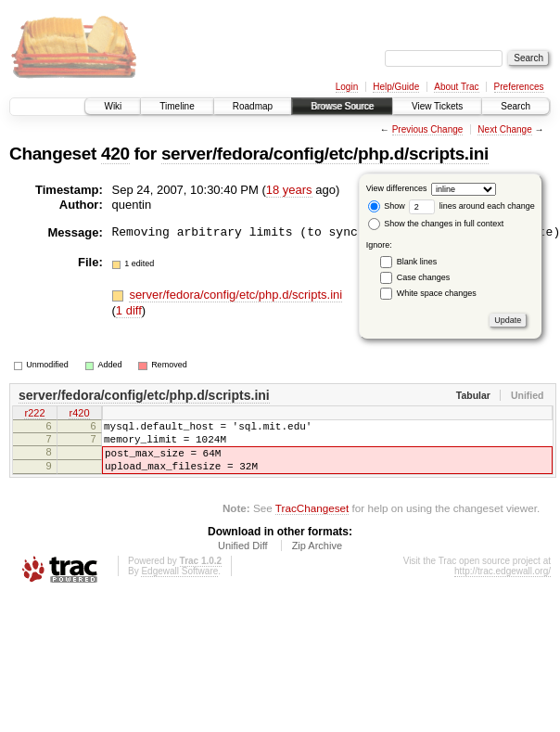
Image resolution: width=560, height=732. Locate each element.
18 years (289, 190)
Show (387, 206)
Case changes (424, 277)
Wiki (113, 106)
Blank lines (417, 262)
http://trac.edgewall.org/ (503, 585)
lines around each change (472, 206)
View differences (397, 188)
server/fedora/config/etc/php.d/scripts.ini (325, 154)
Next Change (504, 129)
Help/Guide (396, 87)
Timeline (177, 106)
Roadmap (253, 106)
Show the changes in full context (436, 224)
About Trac (456, 87)
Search (515, 106)
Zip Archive (317, 559)
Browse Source (342, 106)
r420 (79, 415)
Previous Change (428, 129)
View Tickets (437, 106)
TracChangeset (312, 522)
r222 (34, 415)
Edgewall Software (179, 585)
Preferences (519, 87)
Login (347, 87)
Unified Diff (243, 559)
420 (115, 154)
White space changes (437, 293)
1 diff (129, 310)
